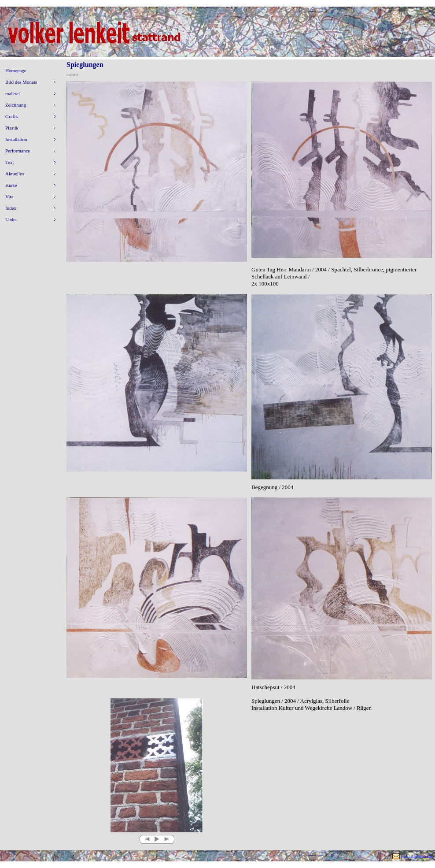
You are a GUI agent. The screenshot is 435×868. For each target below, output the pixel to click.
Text (9, 162)
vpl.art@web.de (417, 856)
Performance (18, 151)
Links (11, 219)
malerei (13, 93)
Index (11, 208)
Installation (16, 139)
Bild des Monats (21, 82)
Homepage (16, 70)
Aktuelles (15, 174)
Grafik (12, 116)
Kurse (11, 185)
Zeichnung (16, 105)
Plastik (12, 128)
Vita (9, 197)
